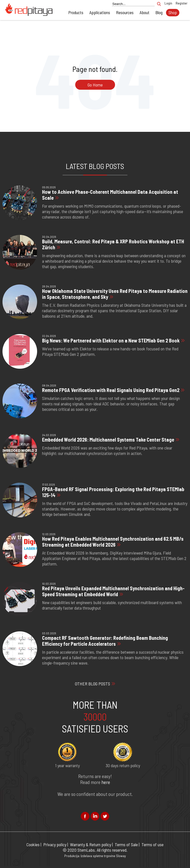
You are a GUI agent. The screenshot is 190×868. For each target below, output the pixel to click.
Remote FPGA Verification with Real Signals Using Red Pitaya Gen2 (111, 390)
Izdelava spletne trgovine (98, 856)
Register (182, 3)
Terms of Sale (126, 844)
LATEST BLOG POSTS (95, 166)
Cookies (33, 844)
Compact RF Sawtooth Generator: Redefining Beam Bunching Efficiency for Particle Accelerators (105, 641)
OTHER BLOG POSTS (93, 684)
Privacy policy (55, 844)
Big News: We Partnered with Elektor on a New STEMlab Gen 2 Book (111, 340)
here (106, 782)
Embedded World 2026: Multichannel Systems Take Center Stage (108, 440)
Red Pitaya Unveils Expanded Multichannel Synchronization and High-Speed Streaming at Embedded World (113, 591)
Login (168, 3)
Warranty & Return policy (91, 844)
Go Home (95, 85)
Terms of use (153, 844)
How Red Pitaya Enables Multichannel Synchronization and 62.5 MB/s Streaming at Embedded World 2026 (113, 542)
